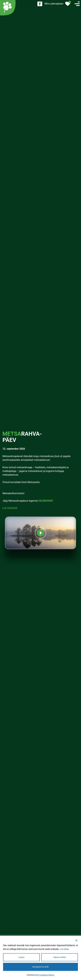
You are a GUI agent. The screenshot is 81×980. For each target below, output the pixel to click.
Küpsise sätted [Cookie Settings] (60, 957)
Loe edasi (64, 949)
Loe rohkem (10, 508)
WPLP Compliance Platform (45, 975)
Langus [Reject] (21, 957)
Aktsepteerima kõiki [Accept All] (40, 967)
